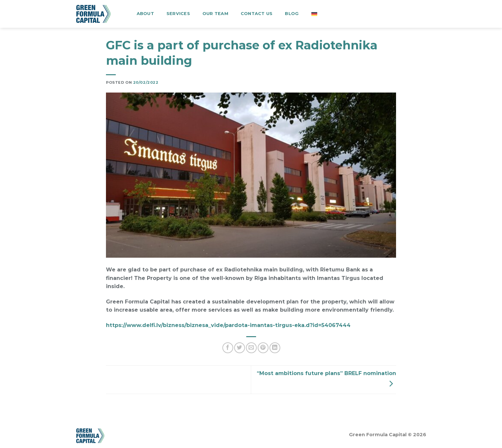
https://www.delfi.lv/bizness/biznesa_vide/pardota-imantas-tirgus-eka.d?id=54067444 (228, 325)
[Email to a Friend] (251, 348)
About (145, 14)
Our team (215, 14)
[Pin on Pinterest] (263, 348)
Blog (292, 14)
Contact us (257, 14)
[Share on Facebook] (228, 348)
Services (178, 14)
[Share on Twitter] (240, 348)
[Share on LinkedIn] (275, 348)
